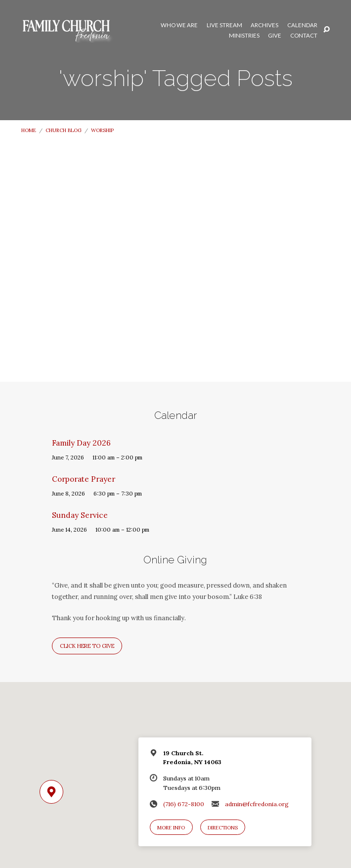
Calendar (302, 25)
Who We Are (179, 25)
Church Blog (64, 130)
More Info (171, 828)
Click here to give (87, 646)
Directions (223, 828)
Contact (304, 36)
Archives (264, 25)
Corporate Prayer (84, 479)
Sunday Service (80, 515)
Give (275, 36)
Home (29, 130)
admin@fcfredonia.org (257, 804)
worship (102, 130)
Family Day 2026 (81, 443)
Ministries (244, 36)
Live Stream (224, 25)
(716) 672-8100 (184, 804)
